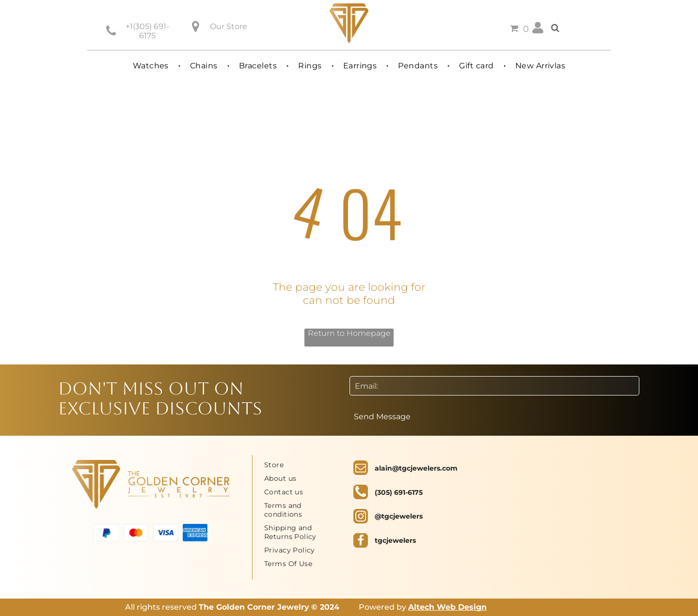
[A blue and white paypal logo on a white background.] (106, 533)
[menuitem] (152, 66)
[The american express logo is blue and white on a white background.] (195, 533)
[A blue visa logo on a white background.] (166, 533)
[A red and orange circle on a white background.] (136, 533)
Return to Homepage (349, 333)
